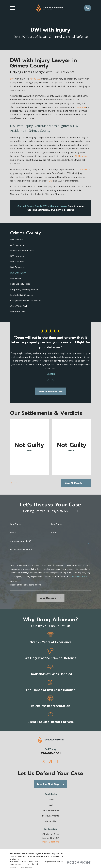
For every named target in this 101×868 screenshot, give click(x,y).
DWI (12, 79)
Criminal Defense (51, 810)
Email (54, 532)
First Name (16, 524)
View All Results (76, 483)
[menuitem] (51, 240)
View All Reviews (51, 391)
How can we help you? (21, 550)
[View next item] (53, 381)
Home (51, 799)
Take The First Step (51, 784)
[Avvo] (51, 761)
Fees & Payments (51, 816)
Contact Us (51, 821)
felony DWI (35, 79)
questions (81, 107)
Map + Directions (51, 842)
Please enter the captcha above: (26, 585)
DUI (51, 181)
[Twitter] (44, 761)
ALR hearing (81, 156)
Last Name (57, 524)
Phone (13, 532)
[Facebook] (57, 761)
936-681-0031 (51, 753)
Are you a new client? (20, 541)
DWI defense (81, 169)
